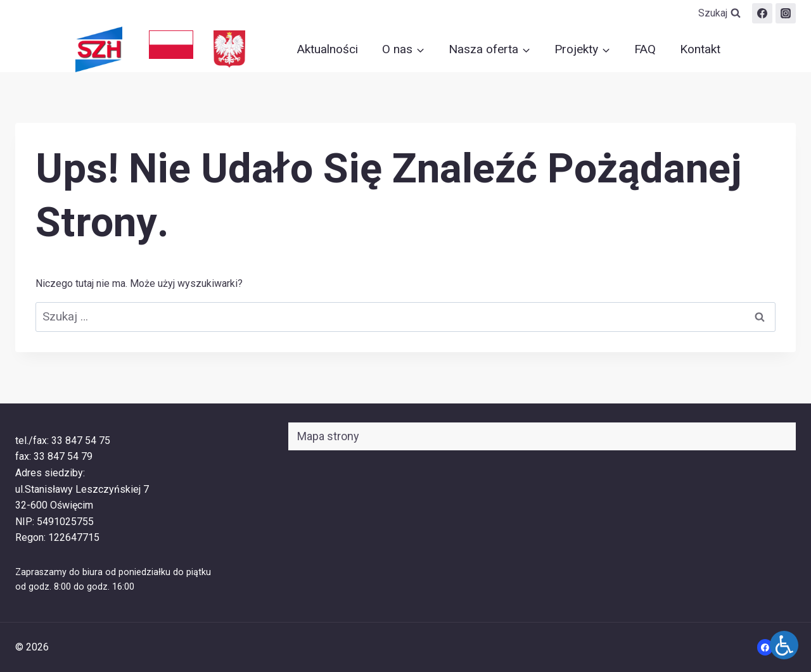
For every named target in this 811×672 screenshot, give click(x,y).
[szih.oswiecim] (786, 13)
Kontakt (700, 49)
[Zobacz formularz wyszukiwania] (719, 13)
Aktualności (328, 49)
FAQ (645, 49)
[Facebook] (762, 13)
